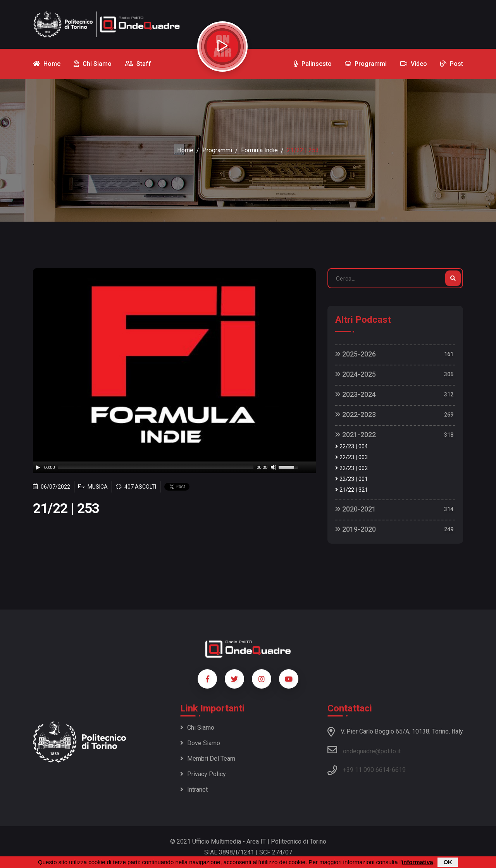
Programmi (217, 150)
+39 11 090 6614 (366, 770)
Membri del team (208, 759)
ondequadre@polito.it (364, 750)
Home (185, 150)
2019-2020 (356, 529)
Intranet (194, 790)
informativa (418, 862)
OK (448, 862)
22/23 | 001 (351, 479)
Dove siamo (200, 743)
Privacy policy (203, 774)
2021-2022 (356, 435)
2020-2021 (356, 509)
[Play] (38, 467)
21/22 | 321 (351, 490)
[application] (174, 467)
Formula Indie (259, 150)
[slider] (156, 467)
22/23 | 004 (351, 447)
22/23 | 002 (351, 468)
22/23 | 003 (351, 457)
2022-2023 (356, 414)
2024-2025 (356, 374)
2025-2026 (356, 354)
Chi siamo (197, 728)
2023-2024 (356, 394)
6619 (399, 770)
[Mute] (274, 467)
